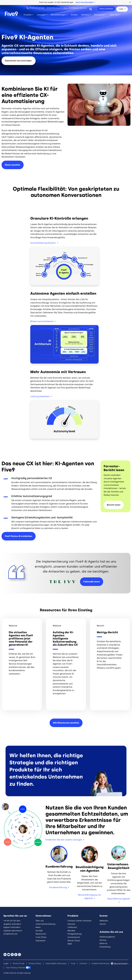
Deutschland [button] (120, 964)
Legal (6, 964)
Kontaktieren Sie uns (78, 8)
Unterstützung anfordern (57, 8)
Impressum (40, 941)
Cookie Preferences (100, 964)
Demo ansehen (106, 9)
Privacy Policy (35, 964)
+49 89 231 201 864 (37, 8)
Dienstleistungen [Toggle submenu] (58, 15)
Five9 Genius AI (19, 536)
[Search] (91, 9)
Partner (103, 940)
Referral (103, 943)
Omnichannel (74, 937)
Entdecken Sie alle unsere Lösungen (64, 840)
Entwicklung (105, 947)
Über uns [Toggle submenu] (114, 15)
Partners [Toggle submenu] (85, 15)
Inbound (71, 924)
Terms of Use (18, 964)
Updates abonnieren (13, 931)
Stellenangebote (107, 937)
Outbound (72, 927)
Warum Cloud (74, 941)
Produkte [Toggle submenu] (28, 15)
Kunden (74, 15)
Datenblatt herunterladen (19, 61)
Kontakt (39, 931)
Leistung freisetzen (40, 396)
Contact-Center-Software (80, 921)
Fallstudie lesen (92, 582)
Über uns (40, 921)
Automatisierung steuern (43, 243)
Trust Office (41, 937)
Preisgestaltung (75, 934)
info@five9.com (10, 934)
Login (121, 9)
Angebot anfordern (12, 924)
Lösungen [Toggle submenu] (41, 15)
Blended (71, 931)
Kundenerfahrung (58, 887)
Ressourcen (41, 934)
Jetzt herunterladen (85, 2)
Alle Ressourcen (66, 723)
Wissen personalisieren (42, 321)
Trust (73, 964)
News (38, 927)
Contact (83, 964)
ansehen (13, 165)
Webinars (104, 921)
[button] (130, 2)
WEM (70, 944)
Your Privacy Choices (15, 968)
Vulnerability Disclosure (56, 964)
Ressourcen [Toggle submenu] (99, 15)
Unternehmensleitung (45, 924)
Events (103, 924)
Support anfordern (12, 927)
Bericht (114, 505)
